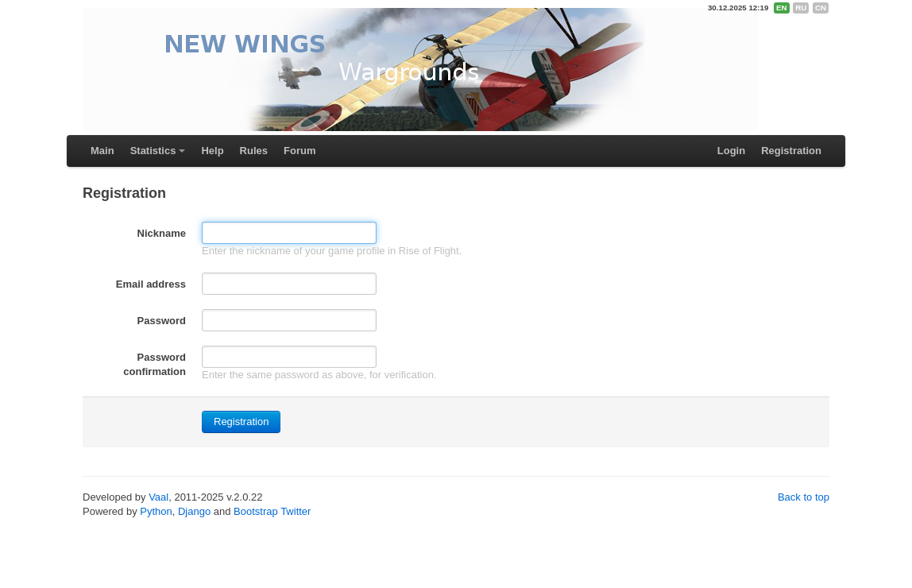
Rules (254, 151)
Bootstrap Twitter (272, 511)
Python (156, 511)
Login (731, 151)
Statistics (153, 151)
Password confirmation (155, 364)
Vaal (158, 497)
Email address (151, 284)
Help (212, 151)
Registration (791, 151)
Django (194, 511)
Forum (299, 151)
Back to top (804, 497)
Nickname (162, 233)
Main (102, 151)
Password (162, 321)
